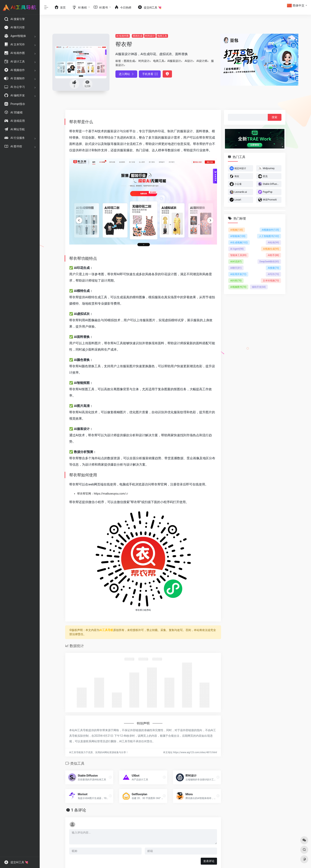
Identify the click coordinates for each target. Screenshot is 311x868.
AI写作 (273, 274)
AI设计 (189, 61)
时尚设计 (150, 36)
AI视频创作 (270, 230)
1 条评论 (79, 810)
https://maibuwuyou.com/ (110, 494)
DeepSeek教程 (269, 262)
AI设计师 (202, 61)
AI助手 (273, 255)
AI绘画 (273, 243)
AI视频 (237, 230)
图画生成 (138, 36)
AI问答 (236, 281)
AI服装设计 (174, 61)
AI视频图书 (238, 287)
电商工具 (162, 36)
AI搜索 (273, 268)
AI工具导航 (106, 630)
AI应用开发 (238, 274)
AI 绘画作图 (123, 36)
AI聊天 (236, 268)
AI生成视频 (239, 243)
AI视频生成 (271, 249)
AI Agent (237, 249)
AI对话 (236, 262)
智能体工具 (238, 255)
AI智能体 (238, 236)
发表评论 (209, 861)
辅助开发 (259, 287)
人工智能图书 (269, 236)
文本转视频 (271, 281)
